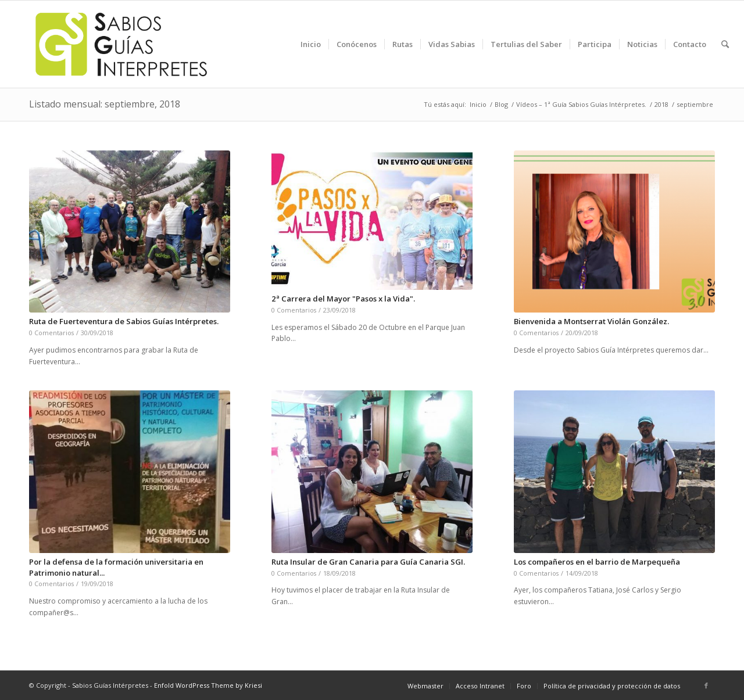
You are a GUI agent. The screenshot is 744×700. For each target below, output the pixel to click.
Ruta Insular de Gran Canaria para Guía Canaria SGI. (368, 562)
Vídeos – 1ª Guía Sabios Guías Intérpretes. (581, 104)
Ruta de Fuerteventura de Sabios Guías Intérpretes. (124, 321)
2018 (661, 104)
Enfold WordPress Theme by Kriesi (208, 685)
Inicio (478, 104)
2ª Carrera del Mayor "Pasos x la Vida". (343, 299)
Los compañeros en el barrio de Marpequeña (597, 562)
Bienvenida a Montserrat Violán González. (591, 321)
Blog (501, 104)
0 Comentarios (51, 333)
